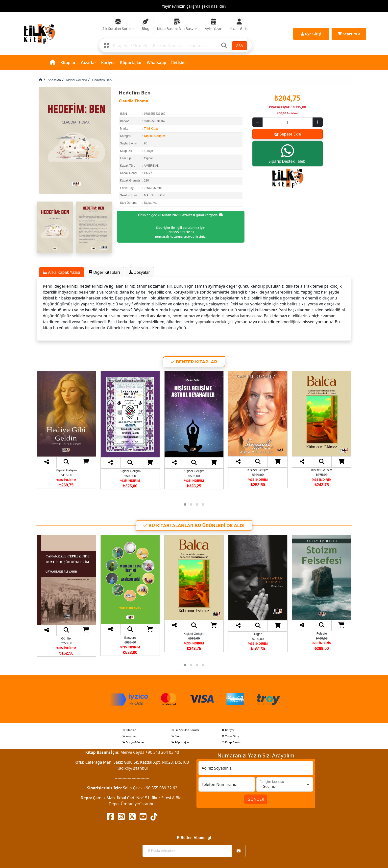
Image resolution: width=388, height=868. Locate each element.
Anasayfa (54, 80)
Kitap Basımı (231, 742)
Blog (176, 736)
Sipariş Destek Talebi (288, 154)
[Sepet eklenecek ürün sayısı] (288, 122)
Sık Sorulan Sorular (185, 730)
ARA (239, 45)
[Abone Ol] (239, 851)
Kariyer (108, 63)
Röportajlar (131, 63)
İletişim (179, 63)
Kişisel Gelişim (76, 80)
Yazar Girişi (231, 736)
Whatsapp (157, 63)
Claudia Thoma (133, 101)
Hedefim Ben (102, 80)
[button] (185, 504)
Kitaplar (68, 63)
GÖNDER (256, 799)
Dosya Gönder (133, 742)
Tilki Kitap (151, 129)
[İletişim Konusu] (285, 784)
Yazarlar (88, 63)
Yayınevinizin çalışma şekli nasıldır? (194, 6)
